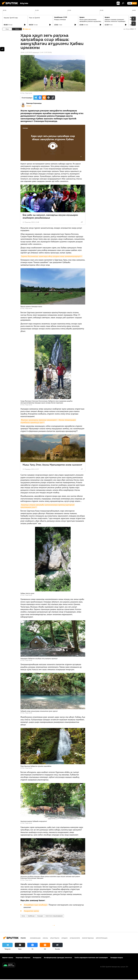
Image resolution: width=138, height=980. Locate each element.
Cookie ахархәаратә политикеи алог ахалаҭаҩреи (91, 958)
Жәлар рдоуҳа (88, 938)
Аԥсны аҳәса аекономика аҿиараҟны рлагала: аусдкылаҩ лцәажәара (90, 21)
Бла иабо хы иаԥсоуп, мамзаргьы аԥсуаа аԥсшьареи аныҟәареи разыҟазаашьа (50, 216)
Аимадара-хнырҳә (117, 958)
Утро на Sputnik (34, 18)
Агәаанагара (75, 938)
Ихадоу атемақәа (60, 19)
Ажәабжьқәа (31, 916)
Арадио (82, 17)
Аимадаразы (37, 958)
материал (29, 106)
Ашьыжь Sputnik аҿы (11, 18)
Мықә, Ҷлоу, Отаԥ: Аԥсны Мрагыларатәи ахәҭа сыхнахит (52, 465)
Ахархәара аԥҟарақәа (23, 958)
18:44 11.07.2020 (26, 52)
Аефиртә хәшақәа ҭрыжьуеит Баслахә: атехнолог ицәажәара (115, 20)
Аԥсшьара (40, 916)
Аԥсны (23, 916)
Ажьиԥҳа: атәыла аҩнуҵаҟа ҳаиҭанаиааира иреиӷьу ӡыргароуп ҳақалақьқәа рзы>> (48, 506)
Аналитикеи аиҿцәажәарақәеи (54, 916)
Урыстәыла (55, 938)
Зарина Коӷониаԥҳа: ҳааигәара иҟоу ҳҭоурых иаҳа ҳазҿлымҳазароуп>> (52, 256)
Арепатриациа (102, 938)
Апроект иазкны (8, 958)
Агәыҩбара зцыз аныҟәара (36, 905)
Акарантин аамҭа (31, 911)
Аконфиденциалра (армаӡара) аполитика (58, 958)
